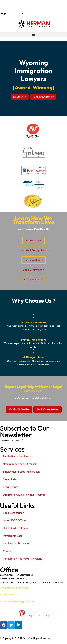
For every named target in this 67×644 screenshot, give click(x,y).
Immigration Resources (16, 543)
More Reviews (34, 240)
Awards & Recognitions (33, 250)
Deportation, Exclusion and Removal (24, 495)
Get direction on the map (14, 588)
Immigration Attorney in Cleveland (23, 559)
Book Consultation (33, 270)
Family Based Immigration (18, 456)
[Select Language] (12, 13)
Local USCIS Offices (14, 520)
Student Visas (11, 479)
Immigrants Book (13, 536)
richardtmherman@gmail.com (17, 601)
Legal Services (11, 487)
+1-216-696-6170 (13, 6)
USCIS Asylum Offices (16, 528)
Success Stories (34, 260)
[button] (33, 35)
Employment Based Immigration (21, 472)
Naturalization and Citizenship (20, 464)
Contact (8, 551)
